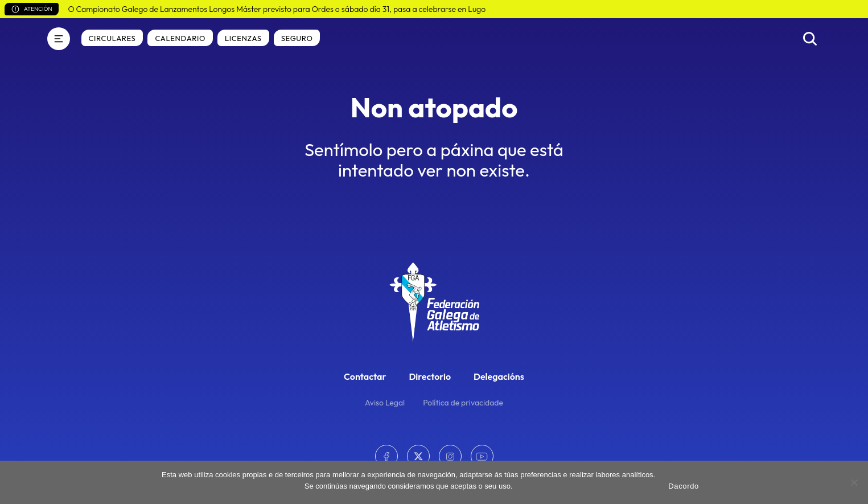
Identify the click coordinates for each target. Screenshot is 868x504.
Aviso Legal (385, 403)
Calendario (180, 38)
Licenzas (243, 38)
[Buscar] (810, 39)
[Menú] (59, 39)
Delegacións (499, 376)
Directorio (430, 376)
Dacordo (684, 486)
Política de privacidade (463, 403)
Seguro (297, 38)
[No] (854, 482)
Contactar (365, 376)
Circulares (112, 38)
